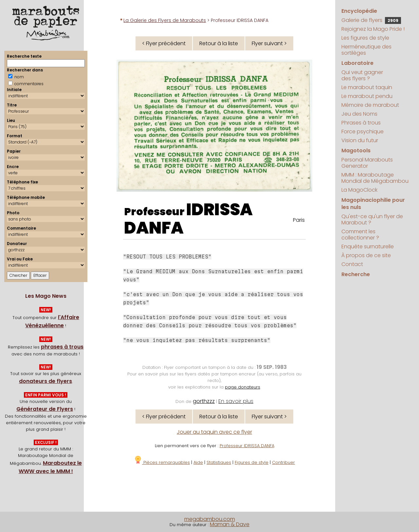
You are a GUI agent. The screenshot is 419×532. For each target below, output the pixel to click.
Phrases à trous (361, 123)
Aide (198, 462)
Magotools (356, 151)
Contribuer (283, 462)
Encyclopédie (359, 11)
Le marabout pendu (367, 96)
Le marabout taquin (367, 87)
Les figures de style (365, 38)
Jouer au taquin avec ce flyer (214, 432)
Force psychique (363, 132)
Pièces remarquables (162, 462)
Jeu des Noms (359, 114)
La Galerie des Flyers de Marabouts (165, 20)
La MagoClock (359, 190)
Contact (352, 264)
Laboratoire (357, 63)
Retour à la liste (219, 43)
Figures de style (252, 462)
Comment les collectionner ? (360, 235)
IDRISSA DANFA (188, 219)
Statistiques (219, 462)
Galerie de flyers (371, 20)
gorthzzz (204, 401)
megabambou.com (210, 519)
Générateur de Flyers (45, 409)
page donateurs (243, 387)
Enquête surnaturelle (368, 247)
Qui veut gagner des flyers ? (362, 75)
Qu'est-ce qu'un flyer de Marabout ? (372, 219)
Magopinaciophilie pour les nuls (373, 204)
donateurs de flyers (46, 381)
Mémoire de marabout (370, 105)
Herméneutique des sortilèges (366, 50)
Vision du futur (360, 140)
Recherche (356, 274)
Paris (299, 220)
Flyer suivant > (269, 43)
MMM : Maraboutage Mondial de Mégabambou (375, 178)
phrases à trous (62, 347)
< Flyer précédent (164, 43)
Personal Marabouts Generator (367, 163)
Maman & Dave (230, 524)
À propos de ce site (366, 255)
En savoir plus (236, 401)
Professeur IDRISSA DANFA (247, 446)
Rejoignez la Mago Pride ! (373, 29)
